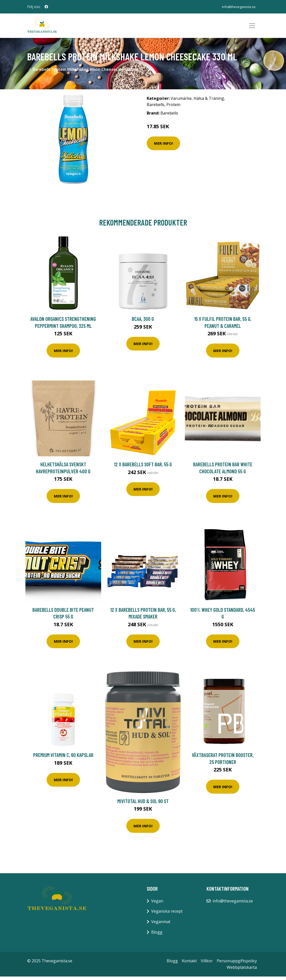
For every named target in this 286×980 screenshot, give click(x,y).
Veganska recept (167, 915)
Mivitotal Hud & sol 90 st (143, 804)
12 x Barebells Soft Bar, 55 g (143, 467)
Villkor (207, 964)
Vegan (157, 904)
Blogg (157, 935)
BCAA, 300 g (143, 322)
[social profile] (46, 7)
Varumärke (181, 102)
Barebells (156, 108)
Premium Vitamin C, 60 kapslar (63, 758)
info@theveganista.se (238, 7)
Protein (173, 108)
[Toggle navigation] (252, 27)
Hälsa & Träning (209, 102)
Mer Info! (163, 146)
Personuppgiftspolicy (237, 964)
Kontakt (189, 964)
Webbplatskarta (242, 971)
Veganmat (161, 925)
